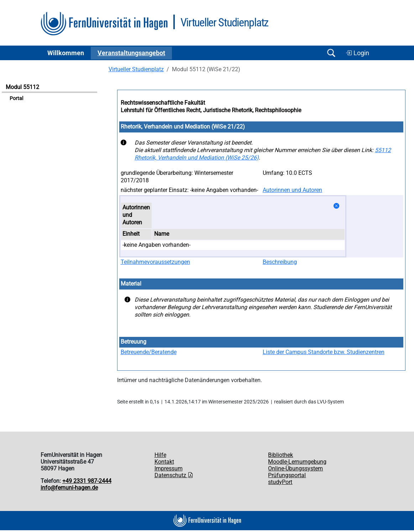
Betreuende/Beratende (149, 352)
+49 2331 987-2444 (87, 481)
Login (357, 53)
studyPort (280, 482)
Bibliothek (281, 455)
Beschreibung (280, 262)
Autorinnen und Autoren (292, 190)
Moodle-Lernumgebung (297, 462)
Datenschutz (174, 475)
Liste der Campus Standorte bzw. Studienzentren (324, 352)
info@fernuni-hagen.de (69, 488)
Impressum (169, 468)
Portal (16, 98)
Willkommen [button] (66, 53)
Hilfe (160, 455)
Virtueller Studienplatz (136, 69)
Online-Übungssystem (295, 468)
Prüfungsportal (287, 475)
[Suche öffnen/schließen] (331, 53)
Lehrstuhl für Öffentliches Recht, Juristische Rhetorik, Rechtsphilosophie (211, 110)
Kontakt (164, 462)
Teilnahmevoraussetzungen (155, 262)
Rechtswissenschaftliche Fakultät (163, 103)
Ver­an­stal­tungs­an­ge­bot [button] (131, 53)
